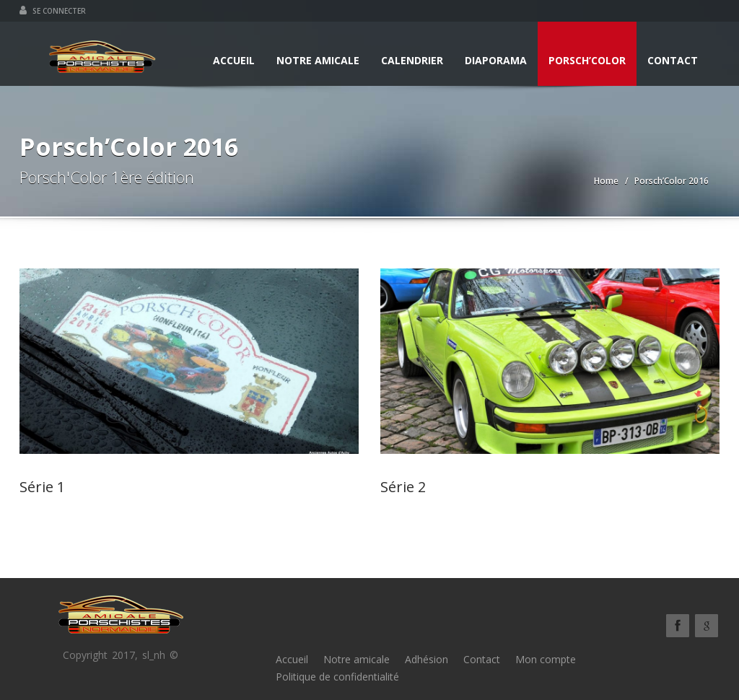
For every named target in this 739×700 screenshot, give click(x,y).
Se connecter (53, 11)
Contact (673, 60)
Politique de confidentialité (337, 677)
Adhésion (427, 659)
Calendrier (412, 60)
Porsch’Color (587, 60)
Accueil (234, 60)
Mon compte (546, 659)
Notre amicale (318, 60)
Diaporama (496, 60)
